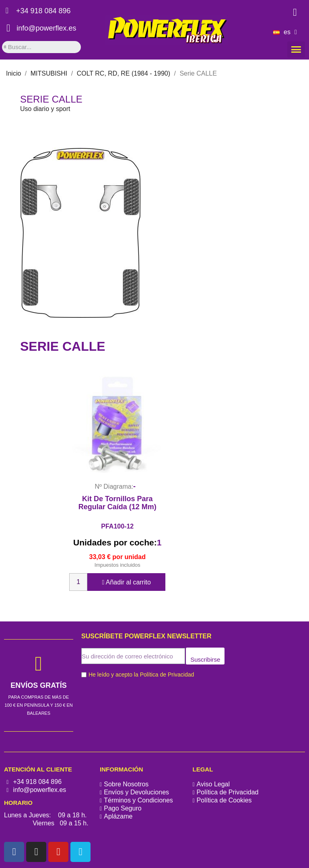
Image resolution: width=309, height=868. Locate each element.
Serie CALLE (51, 99)
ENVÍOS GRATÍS (39, 685)
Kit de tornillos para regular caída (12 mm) (117, 503)
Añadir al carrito (126, 582)
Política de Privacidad (167, 675)
